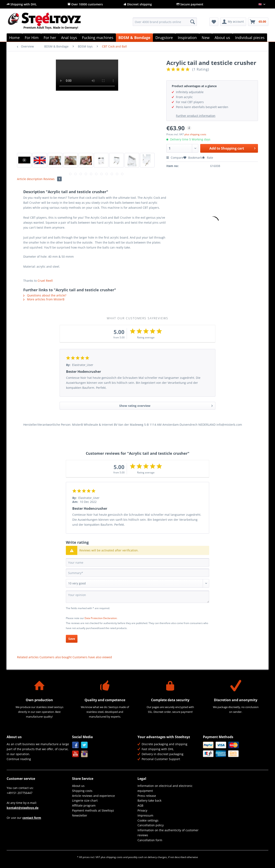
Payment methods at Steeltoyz (93, 810)
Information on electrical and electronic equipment (165, 788)
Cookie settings (148, 820)
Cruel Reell (45, 281)
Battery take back (149, 800)
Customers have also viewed (92, 657)
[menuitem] (165, 24)
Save (72, 639)
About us (78, 786)
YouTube (76, 754)
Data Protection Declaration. (101, 618)
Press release (147, 796)
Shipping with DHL (22, 4)
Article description (30, 179)
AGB (140, 805)
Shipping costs (82, 791)
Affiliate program (84, 805)
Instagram (84, 754)
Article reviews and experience (93, 796)
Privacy (142, 810)
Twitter (84, 745)
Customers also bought (56, 657)
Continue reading (19, 759)
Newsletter (80, 815)
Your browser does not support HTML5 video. (87, 75)
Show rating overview (166, 405)
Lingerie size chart (85, 800)
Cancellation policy (151, 825)
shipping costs (114, 857)
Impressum (145, 815)
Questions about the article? (45, 295)
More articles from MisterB (44, 299)
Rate (207, 158)
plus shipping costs (195, 134)
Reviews (53, 179)
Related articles (28, 657)
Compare (175, 158)
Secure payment (190, 4)
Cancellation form (150, 840)
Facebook (76, 745)
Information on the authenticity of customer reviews (168, 833)
